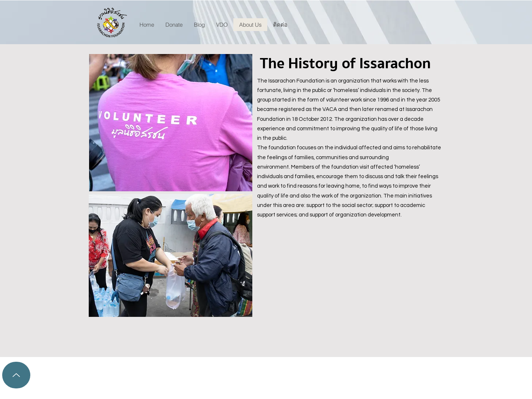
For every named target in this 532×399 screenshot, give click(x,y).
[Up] (16, 375)
